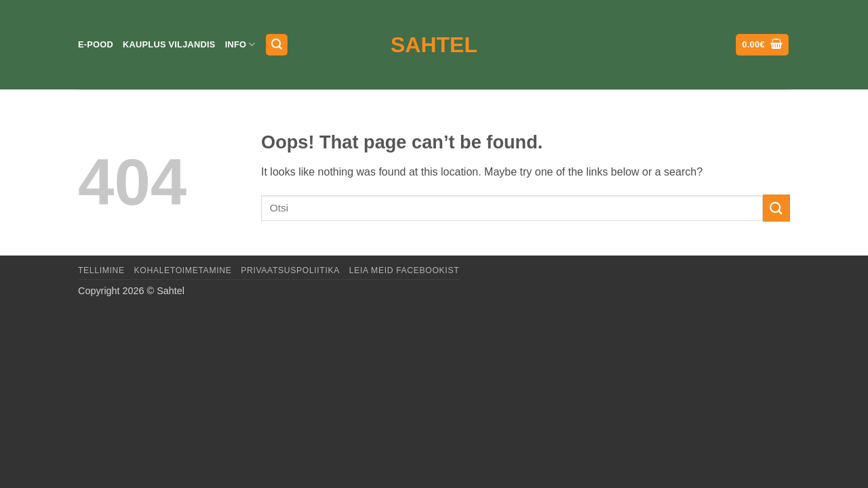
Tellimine (101, 270)
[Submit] (776, 208)
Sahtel (434, 45)
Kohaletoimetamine (183, 270)
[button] (277, 45)
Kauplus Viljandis (169, 44)
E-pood (96, 44)
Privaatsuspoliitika (290, 270)
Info (240, 44)
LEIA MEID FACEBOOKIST (404, 270)
